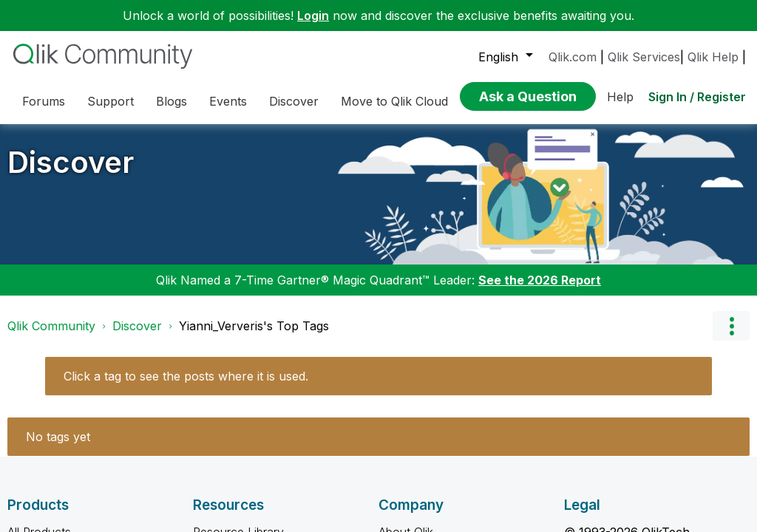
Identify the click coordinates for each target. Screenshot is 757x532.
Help (620, 97)
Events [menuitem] (228, 101)
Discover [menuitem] (294, 101)
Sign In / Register (697, 97)
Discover (71, 162)
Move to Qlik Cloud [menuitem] (394, 101)
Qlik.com (573, 57)
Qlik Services (644, 57)
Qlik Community (51, 326)
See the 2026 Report (540, 280)
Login (313, 16)
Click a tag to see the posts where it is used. (186, 376)
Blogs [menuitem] (172, 101)
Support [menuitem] (111, 101)
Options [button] (731, 326)
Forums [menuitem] (44, 101)
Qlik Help (713, 57)
